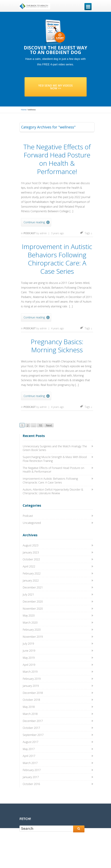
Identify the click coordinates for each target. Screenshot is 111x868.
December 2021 (33, 587)
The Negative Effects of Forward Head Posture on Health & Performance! (57, 159)
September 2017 (33, 735)
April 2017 (29, 756)
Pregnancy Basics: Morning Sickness (57, 346)
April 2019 (29, 665)
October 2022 (31, 559)
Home (24, 110)
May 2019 (29, 658)
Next (49, 425)
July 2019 (28, 644)
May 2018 (29, 707)
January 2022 (31, 580)
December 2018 (33, 693)
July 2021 (28, 594)
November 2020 (33, 609)
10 (40, 425)
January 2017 (31, 777)
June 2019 (29, 651)
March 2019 (30, 672)
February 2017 (32, 770)
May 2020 (29, 615)
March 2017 (30, 763)
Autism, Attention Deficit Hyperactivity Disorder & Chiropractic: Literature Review (53, 491)
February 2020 (32, 630)
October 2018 (31, 700)
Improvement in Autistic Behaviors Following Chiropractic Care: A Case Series (57, 259)
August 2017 (31, 742)
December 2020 (33, 601)
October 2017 (31, 728)
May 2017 (29, 749)
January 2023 (31, 552)
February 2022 (32, 573)
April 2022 (29, 566)
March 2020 (30, 622)
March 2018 (30, 714)
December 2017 (33, 721)
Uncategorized (32, 523)
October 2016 (31, 784)
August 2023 (31, 545)
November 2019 (33, 637)
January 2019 (31, 686)
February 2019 (32, 679)
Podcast (30, 233)
